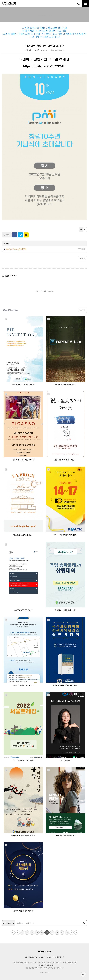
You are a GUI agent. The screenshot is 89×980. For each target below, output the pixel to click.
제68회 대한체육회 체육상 (23, 911)
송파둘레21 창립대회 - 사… (66, 610)
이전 (18, 933)
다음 (71, 933)
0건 (37, 50)
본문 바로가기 (0, 0)
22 (27, 933)
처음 (13, 933)
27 (52, 933)
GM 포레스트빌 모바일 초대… (66, 385)
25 (42, 933)
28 (57, 933)
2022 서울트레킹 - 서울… (23, 760)
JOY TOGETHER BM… (23, 610)
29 (62, 933)
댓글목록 (9, 276)
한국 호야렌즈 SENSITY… (66, 835)
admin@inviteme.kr (47, 965)
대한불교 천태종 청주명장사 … (23, 835)
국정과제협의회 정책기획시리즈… (66, 685)
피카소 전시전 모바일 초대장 (23, 460)
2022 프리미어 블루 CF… (23, 685)
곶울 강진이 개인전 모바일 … (66, 460)
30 (67, 933)
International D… (66, 760)
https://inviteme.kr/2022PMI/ (44, 66)
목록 (82, 259)
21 (22, 933)
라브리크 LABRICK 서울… (23, 535)
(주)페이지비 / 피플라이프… (23, 385)
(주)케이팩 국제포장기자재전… (66, 535)
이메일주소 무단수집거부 (55, 957)
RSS (83, 310)
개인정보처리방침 (31, 957)
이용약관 (42, 957)
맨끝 (76, 933)
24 (37, 933)
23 (32, 933)
